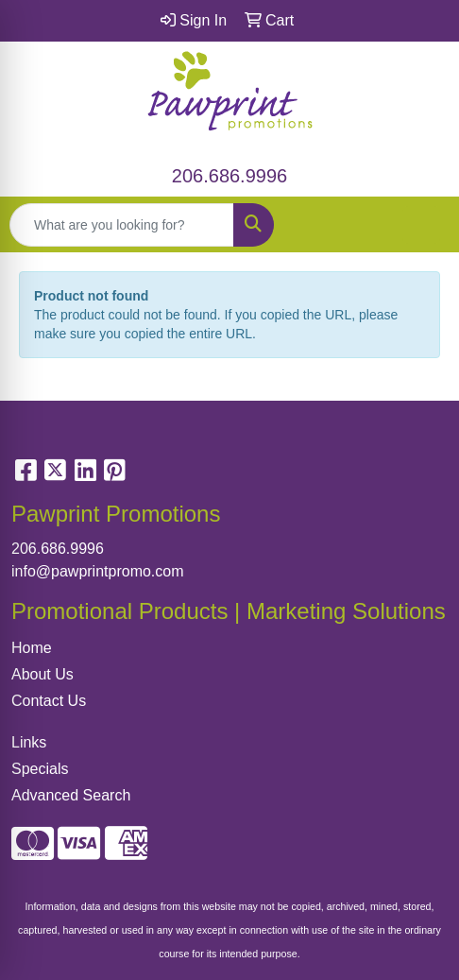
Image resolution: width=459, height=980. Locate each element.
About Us (42, 674)
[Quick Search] (122, 225)
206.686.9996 (229, 176)
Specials (40, 769)
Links (29, 742)
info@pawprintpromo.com (98, 571)
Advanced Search (71, 795)
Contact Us (49, 701)
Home (32, 648)
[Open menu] (421, 225)
